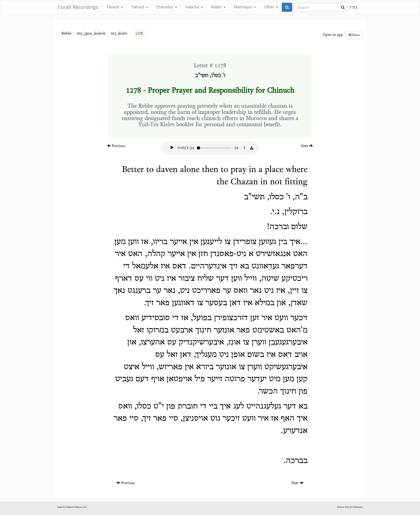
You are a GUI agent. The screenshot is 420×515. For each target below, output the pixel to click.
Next (307, 146)
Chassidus (166, 7)
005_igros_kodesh (91, 34)
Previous (116, 146)
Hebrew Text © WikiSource (350, 507)
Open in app (333, 35)
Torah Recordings (78, 7)
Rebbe (218, 7)
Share (354, 35)
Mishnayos (245, 7)
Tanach (115, 7)
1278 (139, 34)
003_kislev (119, 34)
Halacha (194, 7)
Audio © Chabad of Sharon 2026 (72, 507)
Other (271, 7)
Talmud (139, 7)
